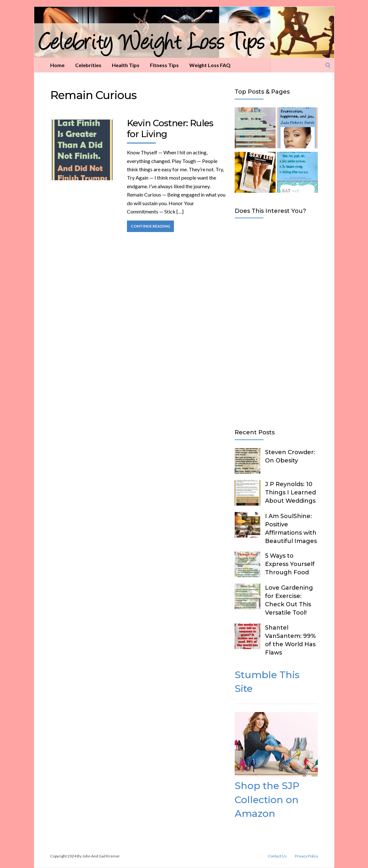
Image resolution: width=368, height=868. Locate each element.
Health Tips (126, 65)
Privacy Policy (306, 856)
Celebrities (88, 65)
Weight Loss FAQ (210, 65)
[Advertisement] (276, 322)
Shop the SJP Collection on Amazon (267, 800)
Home (57, 65)
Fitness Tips (164, 65)
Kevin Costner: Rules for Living (170, 128)
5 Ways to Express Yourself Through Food (290, 564)
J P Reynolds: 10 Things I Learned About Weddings (290, 492)
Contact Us (277, 856)
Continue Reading (150, 226)
